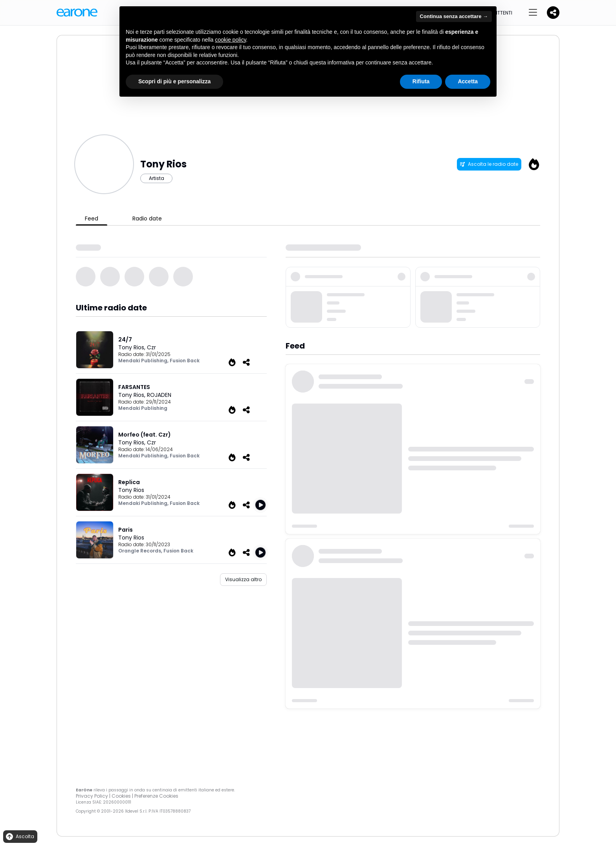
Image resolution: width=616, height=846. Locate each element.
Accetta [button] (468, 81)
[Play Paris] (260, 552)
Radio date (147, 218)
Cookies (121, 796)
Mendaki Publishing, (144, 361)
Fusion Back (185, 361)
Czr (151, 347)
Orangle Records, (141, 551)
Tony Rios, (133, 347)
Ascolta (19, 837)
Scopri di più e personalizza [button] (174, 81)
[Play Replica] (260, 505)
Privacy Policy (92, 796)
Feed (92, 218)
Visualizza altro (243, 579)
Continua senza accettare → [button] (454, 16)
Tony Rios (131, 490)
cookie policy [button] (230, 40)
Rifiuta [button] (421, 81)
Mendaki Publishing (143, 408)
